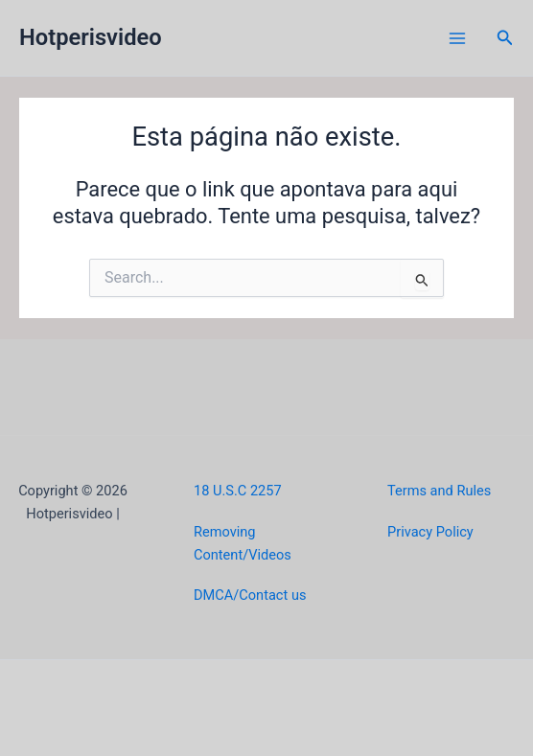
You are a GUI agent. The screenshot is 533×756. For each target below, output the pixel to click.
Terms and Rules (439, 491)
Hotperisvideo (91, 37)
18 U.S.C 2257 (238, 491)
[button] (505, 38)
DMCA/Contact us (250, 595)
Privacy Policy (430, 532)
